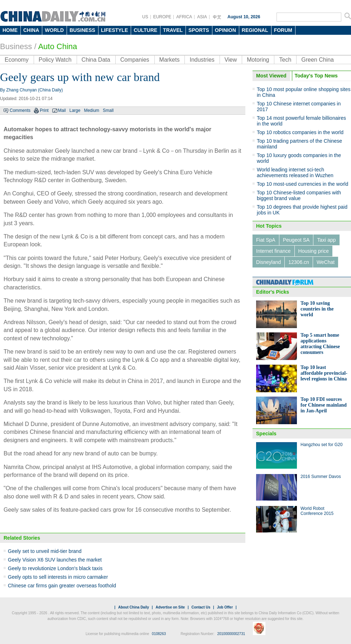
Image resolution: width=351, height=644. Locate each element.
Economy (17, 60)
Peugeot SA (296, 240)
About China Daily (134, 607)
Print (44, 110)
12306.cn (299, 262)
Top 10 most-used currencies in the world (302, 184)
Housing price (314, 251)
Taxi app (326, 240)
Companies (135, 60)
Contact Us (201, 607)
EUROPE (162, 17)
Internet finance (273, 251)
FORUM (283, 30)
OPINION (225, 30)
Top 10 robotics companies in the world (300, 132)
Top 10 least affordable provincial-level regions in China (324, 373)
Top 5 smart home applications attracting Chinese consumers (320, 344)
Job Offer (225, 607)
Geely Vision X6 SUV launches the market (55, 560)
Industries (202, 60)
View (231, 60)
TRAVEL (173, 30)
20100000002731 (231, 634)
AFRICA (184, 17)
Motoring (258, 60)
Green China (318, 60)
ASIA (202, 17)
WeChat (326, 262)
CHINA (31, 30)
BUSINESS (82, 30)
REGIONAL (255, 30)
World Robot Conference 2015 (317, 511)
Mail (62, 110)
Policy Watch (55, 60)
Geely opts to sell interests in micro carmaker (58, 577)
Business (16, 46)
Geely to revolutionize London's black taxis (55, 568)
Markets (170, 60)
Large (75, 110)
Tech (285, 60)
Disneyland (268, 262)
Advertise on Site (170, 607)
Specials (266, 434)
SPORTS (199, 30)
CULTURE (145, 30)
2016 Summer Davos (321, 477)
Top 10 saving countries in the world (317, 309)
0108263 (159, 634)
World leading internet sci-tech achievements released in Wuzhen (295, 172)
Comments (20, 110)
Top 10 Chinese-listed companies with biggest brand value (299, 195)
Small (108, 110)
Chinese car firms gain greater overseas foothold (62, 586)
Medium (92, 110)
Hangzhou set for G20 (321, 445)
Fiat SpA (266, 240)
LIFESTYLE (114, 30)
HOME (10, 30)
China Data (96, 60)
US (145, 17)
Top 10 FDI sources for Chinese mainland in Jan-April (324, 405)
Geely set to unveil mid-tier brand (45, 551)
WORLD (54, 30)
